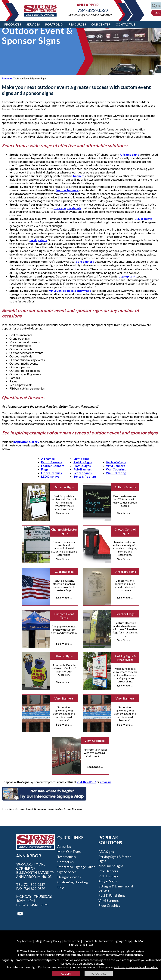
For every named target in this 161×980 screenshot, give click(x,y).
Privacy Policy (52, 941)
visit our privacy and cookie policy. (136, 967)
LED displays (144, 219)
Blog (61, 887)
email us (106, 782)
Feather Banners (53, 466)
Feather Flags (125, 614)
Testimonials (67, 857)
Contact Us (125, 24)
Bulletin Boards (125, 487)
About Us (64, 847)
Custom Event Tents (64, 616)
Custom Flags (64, 572)
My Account (25, 941)
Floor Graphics (51, 473)
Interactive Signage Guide (76, 867)
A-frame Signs (64, 487)
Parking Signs (83, 462)
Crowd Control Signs (125, 531)
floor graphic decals (67, 208)
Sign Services (67, 872)
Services (33, 24)
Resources (77, 24)
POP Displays (108, 876)
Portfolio (54, 24)
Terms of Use (72, 941)
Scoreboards (83, 473)
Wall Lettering (116, 473)
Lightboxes (81, 459)
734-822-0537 (90, 10)
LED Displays (50, 476)
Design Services (69, 877)
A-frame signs (129, 154)
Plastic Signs (82, 466)
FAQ (38, 941)
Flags (45, 469)
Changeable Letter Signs (64, 531)
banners (79, 176)
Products (13, 24)
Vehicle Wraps (116, 462)
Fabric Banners (52, 462)
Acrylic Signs (108, 881)
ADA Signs (106, 852)
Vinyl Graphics (95, 741)
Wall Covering (116, 469)
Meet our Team (69, 852)
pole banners (85, 261)
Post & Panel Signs (112, 895)
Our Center (101, 24)
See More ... (64, 513)
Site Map (139, 941)
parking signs (38, 240)
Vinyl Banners (116, 466)
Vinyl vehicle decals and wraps (70, 291)
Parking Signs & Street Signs (125, 658)
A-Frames (48, 459)
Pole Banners (83, 469)
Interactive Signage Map (115, 941)
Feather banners (67, 190)
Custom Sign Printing (73, 882)
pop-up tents (128, 276)
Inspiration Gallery (26, 442)
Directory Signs (125, 572)
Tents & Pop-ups (85, 476)
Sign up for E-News (81, 944)
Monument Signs (111, 866)
